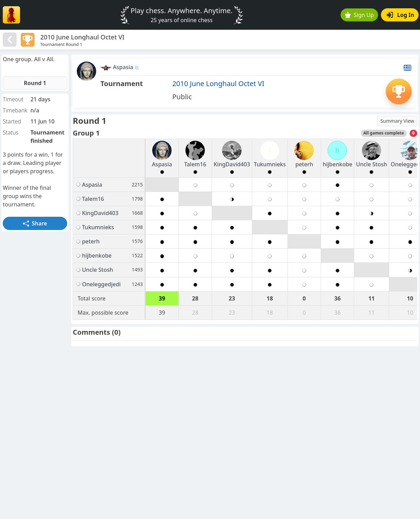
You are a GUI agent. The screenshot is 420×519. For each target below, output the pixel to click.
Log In (400, 15)
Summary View (397, 121)
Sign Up (359, 15)
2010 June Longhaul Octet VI (218, 84)
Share (35, 223)
